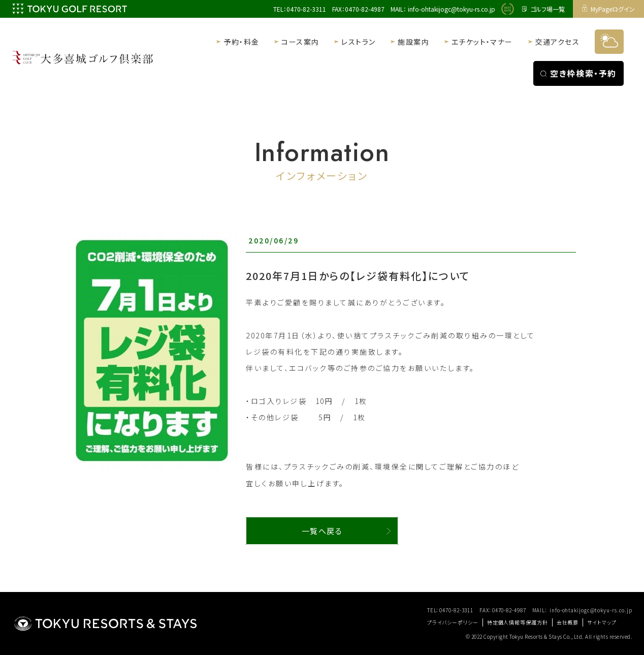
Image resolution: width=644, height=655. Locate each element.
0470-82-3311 (306, 9)
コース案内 (300, 42)
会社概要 (568, 622)
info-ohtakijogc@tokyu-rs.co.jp (452, 9)
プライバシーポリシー (453, 622)
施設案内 (413, 42)
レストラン (358, 42)
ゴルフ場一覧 (543, 9)
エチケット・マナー (482, 42)
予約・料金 (241, 42)
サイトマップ (602, 622)
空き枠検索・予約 (578, 73)
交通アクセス (557, 42)
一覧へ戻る (322, 531)
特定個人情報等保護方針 (518, 622)
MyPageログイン (609, 9)
